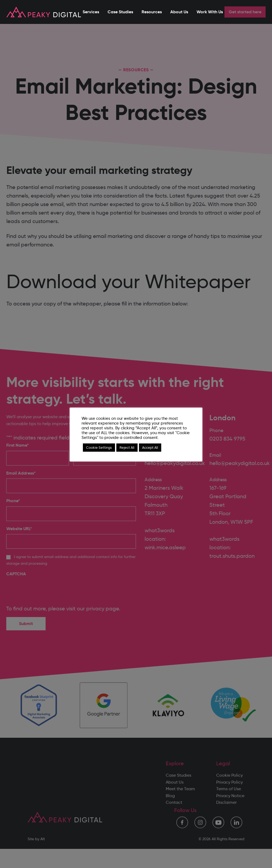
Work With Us (210, 12)
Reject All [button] (127, 447)
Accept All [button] (150, 447)
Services (91, 12)
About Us (179, 12)
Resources (152, 12)
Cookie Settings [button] (99, 447)
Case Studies (120, 12)
